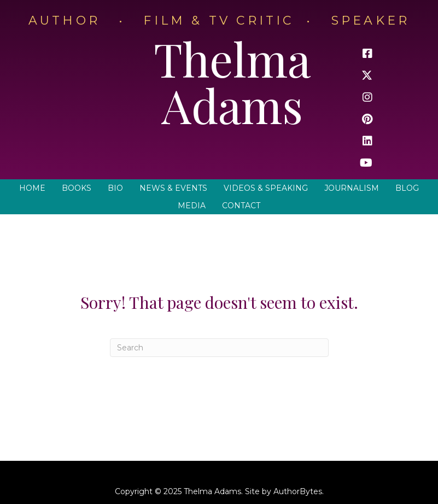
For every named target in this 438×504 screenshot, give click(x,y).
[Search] (219, 348)
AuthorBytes (298, 491)
